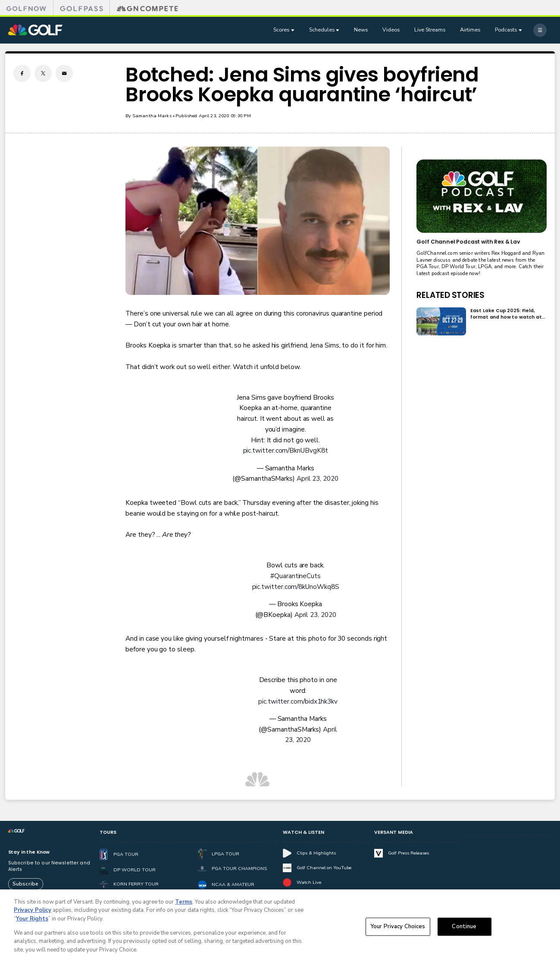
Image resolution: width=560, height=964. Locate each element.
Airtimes (470, 30)
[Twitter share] (43, 73)
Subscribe (25, 884)
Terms (184, 905)
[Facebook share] (22, 73)
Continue (464, 930)
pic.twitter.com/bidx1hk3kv (298, 701)
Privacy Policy (33, 914)
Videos (391, 30)
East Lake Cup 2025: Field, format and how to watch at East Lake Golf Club (506, 314)
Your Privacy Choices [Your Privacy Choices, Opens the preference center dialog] (398, 930)
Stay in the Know (29, 852)
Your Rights (32, 922)
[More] (540, 30)
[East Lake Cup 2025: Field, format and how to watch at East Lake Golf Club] (441, 321)
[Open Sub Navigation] (294, 30)
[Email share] (64, 73)
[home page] (35, 30)
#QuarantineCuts (296, 576)
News (361, 30)
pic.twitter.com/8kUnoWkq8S (296, 587)
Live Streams (430, 30)
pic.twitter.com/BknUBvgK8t (286, 450)
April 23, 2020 (318, 478)
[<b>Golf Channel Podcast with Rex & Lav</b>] (482, 196)
